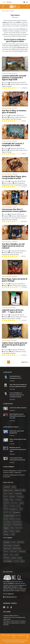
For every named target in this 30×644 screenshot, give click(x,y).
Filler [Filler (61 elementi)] (12, 500)
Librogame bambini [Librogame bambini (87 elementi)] (9, 516)
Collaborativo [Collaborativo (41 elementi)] (18, 494)
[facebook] (24, 2)
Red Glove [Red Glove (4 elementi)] (16, 561)
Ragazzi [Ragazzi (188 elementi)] (6, 528)
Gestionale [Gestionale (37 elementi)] (6, 503)
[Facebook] (4, 607)
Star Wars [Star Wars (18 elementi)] (12, 531)
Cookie (8, 635)
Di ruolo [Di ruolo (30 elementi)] (6, 497)
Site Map (27, 636)
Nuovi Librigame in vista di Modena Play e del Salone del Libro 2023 (17, 416)
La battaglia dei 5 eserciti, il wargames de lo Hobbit (13, 144)
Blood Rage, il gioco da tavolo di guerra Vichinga (14, 280)
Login (4, 2)
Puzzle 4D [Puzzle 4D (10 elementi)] (18, 519)
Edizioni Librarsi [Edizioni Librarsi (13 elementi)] (17, 548)
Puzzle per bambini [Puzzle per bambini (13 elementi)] (17, 525)
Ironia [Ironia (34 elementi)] (21, 509)
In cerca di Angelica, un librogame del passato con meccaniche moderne (17, 395)
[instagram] (27, 2)
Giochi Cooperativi (7, 174)
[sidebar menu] (3, 7)
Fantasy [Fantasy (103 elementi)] (6, 500)
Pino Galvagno (21, 642)
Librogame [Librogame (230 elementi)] (17, 512)
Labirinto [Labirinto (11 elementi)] (6, 512)
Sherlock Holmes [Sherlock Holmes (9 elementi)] (19, 528)
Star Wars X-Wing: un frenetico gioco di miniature (14, 112)
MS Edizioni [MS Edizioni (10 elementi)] (7, 558)
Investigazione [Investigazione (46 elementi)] (14, 509)
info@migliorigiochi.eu (11, 597)
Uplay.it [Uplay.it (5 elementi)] (22, 561)
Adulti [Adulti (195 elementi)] (14, 487)
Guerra (7, 11)
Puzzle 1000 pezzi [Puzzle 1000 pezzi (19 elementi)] (17, 522)
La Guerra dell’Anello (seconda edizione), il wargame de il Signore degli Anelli (14, 78)
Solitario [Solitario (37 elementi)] (6, 531)
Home (3, 11)
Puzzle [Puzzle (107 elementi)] (6, 519)
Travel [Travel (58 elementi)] (13, 534)
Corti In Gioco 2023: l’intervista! (18, 408)
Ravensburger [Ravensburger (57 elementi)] (8, 561)
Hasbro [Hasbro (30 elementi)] (6, 555)
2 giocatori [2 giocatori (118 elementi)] (7, 487)
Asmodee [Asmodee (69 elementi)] (7, 542)
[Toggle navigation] (27, 7)
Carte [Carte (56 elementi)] (5, 494)
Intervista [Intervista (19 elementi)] (6, 509)
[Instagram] (8, 607)
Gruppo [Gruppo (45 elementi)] (21, 503)
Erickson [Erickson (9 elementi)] (6, 551)
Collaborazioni (21, 635)
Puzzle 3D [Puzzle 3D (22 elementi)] (12, 519)
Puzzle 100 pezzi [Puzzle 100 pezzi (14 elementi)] (7, 522)
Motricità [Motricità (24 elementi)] (18, 516)
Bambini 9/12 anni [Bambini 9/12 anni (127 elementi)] (20, 490)
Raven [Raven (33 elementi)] (20, 558)
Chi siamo (9, 2)
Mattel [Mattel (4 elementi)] (17, 555)
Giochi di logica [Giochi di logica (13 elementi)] (14, 503)
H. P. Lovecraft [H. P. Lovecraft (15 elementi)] (12, 506)
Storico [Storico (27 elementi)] (18, 531)
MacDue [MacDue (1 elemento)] (12, 555)
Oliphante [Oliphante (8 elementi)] (14, 558)
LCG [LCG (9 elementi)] (10, 512)
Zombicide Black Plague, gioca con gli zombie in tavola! (14, 177)
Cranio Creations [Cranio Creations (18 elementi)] (8, 545)
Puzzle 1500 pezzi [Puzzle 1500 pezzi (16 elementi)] (8, 525)
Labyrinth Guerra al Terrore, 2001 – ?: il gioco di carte (13, 311)
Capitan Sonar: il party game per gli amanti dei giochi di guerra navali (15, 345)
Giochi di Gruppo (7, 341)
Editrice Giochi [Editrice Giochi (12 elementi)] (7, 548)
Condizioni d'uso (14, 636)
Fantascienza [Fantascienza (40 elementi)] (20, 497)
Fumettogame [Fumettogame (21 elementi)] (18, 500)
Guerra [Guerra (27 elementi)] (5, 506)
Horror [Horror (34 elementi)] (19, 506)
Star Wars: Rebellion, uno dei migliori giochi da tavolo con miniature (13, 246)
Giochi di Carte (6, 308)
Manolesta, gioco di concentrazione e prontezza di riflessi (18, 449)
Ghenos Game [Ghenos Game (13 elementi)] (14, 552)
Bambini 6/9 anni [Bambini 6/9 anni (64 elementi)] (8, 490)
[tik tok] (11, 607)
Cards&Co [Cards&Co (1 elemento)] (13, 542)
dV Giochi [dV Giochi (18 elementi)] (16, 545)
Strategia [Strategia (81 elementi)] (6, 534)
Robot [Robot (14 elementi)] (12, 528)
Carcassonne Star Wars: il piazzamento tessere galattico (14, 210)
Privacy (3, 635)
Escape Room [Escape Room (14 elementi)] (12, 497)
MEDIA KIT (11, 594)
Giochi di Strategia (7, 73)
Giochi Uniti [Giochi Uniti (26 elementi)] (22, 551)
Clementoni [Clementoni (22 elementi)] (20, 542)
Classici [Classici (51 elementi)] (11, 494)
